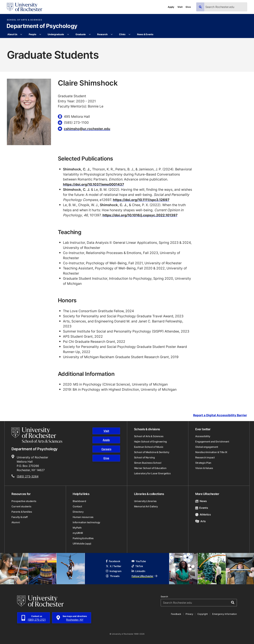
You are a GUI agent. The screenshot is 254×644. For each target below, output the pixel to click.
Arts (200, 521)
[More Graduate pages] (90, 34)
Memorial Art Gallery (146, 506)
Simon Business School (148, 463)
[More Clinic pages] (130, 34)
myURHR (78, 533)
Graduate (81, 34)
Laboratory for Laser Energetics (152, 473)
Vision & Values (204, 468)
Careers (106, 449)
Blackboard (79, 501)
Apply (171, 7)
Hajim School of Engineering (150, 442)
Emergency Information (225, 614)
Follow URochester (144, 576)
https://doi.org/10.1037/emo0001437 (93, 184)
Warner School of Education (150, 468)
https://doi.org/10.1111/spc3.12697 (141, 200)
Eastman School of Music (149, 447)
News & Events (145, 34)
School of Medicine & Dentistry (152, 452)
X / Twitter (114, 566)
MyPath (77, 528)
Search (164, 597)
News (201, 501)
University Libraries (145, 501)
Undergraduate (56, 34)
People (32, 34)
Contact (77, 506)
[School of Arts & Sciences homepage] (37, 435)
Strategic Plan (203, 463)
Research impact (205, 457)
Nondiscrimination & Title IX (211, 452)
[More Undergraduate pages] (68, 34)
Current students (21, 506)
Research (102, 34)
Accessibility (203, 436)
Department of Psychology (42, 26)
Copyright (203, 614)
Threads (113, 576)
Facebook (113, 561)
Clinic (122, 34)
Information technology (86, 522)
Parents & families (22, 512)
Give (188, 7)
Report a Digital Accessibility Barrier (220, 415)
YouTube (139, 561)
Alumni (16, 522)
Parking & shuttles (83, 538)
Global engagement (207, 447)
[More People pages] (40, 34)
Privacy (189, 614)
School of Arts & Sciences (24, 20)
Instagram (114, 571)
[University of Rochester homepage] (25, 7)
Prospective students (24, 501)
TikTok (137, 566)
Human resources (83, 517)
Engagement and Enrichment (212, 442)
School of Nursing (144, 457)
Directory (78, 512)
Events (202, 508)
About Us (12, 34)
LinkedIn (138, 571)
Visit (180, 7)
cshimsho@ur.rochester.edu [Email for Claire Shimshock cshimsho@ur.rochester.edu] (87, 129)
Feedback (176, 614)
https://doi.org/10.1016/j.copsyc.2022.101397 (140, 215)
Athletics (203, 515)
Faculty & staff (20, 517)
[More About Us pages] (21, 34)
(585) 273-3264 (28, 476)
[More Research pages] (112, 34)
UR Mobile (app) (82, 544)
